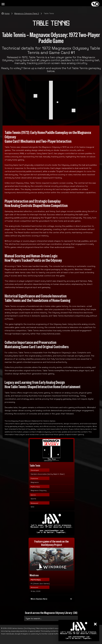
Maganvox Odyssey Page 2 (27, 13)
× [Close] (95, 624)
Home (5, 13)
